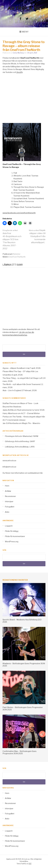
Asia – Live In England (12, 390)
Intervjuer (9, 502)
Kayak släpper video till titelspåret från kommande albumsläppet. (37, 236)
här (41, 473)
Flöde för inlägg (12, 531)
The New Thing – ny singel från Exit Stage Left (23, 378)
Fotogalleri (10, 507)
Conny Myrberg (18, 53)
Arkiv (7, 512)
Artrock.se (24, 8)
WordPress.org (12, 542)
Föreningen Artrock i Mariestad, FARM (22, 436)
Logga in (9, 526)
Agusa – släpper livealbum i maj (16, 368)
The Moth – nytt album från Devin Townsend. (22, 384)
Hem (7, 486)
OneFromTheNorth (17, 257)
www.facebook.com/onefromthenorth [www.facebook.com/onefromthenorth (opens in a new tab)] (19, 213)
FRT (30, 864)
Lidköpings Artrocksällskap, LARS (20, 447)
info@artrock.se (9, 467)
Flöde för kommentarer (15, 536)
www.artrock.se (9, 461)
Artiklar (8, 491)
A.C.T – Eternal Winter (30, 413)
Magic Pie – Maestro (31, 423)
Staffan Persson (10, 403)
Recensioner (10, 496)
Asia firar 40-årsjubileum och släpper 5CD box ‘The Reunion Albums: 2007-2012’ (12, 240)
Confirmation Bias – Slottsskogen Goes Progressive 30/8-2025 (20, 752)
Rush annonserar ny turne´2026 (31, 410)
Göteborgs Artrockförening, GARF (20, 441)
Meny (25, 32)
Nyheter (17, 254)
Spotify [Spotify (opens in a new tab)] (20, 72)
